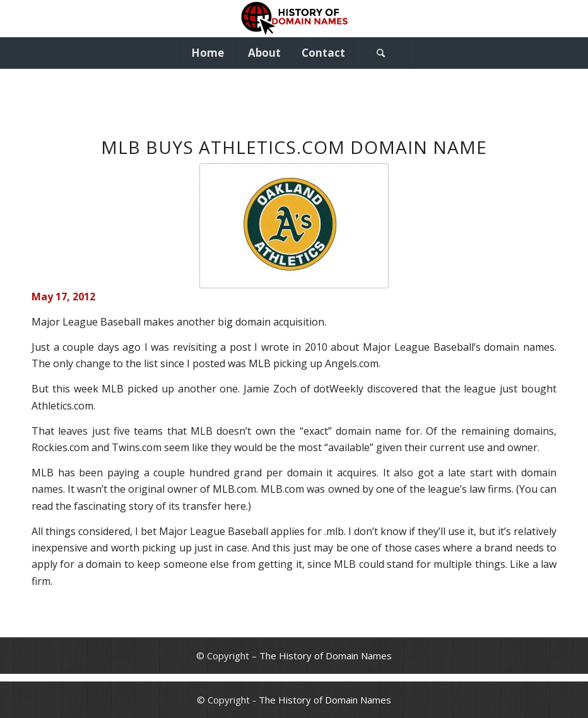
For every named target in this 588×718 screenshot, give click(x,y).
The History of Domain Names (326, 656)
